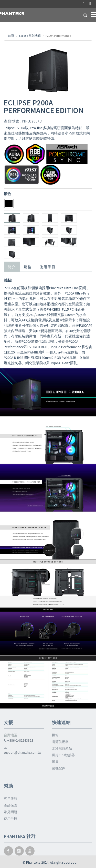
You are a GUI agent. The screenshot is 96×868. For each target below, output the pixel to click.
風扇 (55, 762)
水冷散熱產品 (62, 748)
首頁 (11, 36)
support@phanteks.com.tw (23, 750)
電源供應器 (60, 742)
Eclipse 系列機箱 (30, 36)
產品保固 (10, 805)
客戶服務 (10, 799)
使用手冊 (48, 267)
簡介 (12, 267)
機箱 (55, 735)
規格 (28, 267)
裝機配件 (59, 768)
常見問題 (10, 812)
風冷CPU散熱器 (63, 755)
